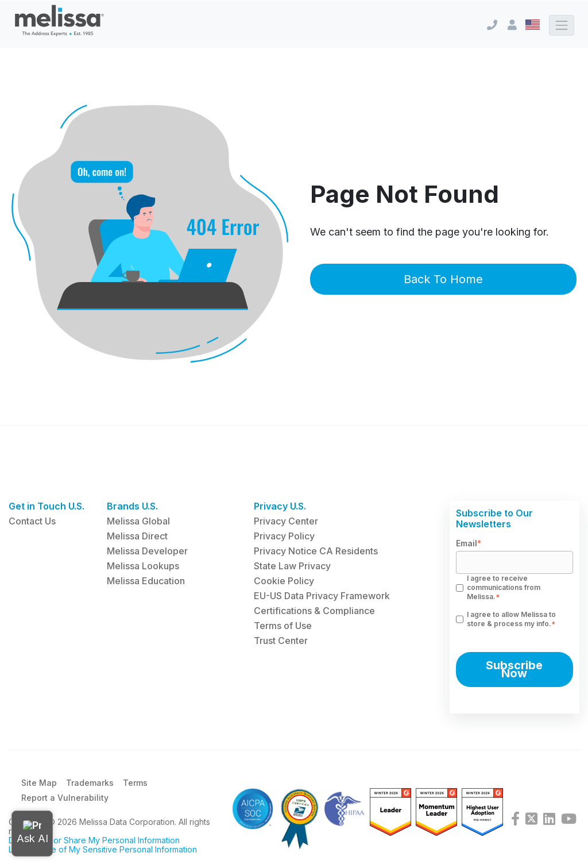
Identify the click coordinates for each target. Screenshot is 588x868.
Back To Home (443, 279)
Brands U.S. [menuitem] (132, 506)
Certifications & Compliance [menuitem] (314, 611)
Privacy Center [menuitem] (286, 521)
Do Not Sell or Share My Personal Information (94, 844)
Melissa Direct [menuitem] (137, 536)
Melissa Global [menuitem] (138, 521)
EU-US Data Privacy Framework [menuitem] (322, 596)
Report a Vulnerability (65, 802)
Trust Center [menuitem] (281, 641)
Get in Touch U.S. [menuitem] (47, 506)
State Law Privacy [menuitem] (292, 566)
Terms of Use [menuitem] (283, 626)
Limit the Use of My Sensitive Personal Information (103, 853)
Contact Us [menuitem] (32, 521)
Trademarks (90, 787)
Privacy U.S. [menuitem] (280, 506)
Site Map (39, 787)
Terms (135, 787)
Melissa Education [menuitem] (146, 581)
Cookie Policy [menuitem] (284, 581)
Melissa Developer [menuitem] (147, 551)
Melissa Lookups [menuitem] (143, 566)
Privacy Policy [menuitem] (284, 536)
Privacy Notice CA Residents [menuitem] (316, 551)
